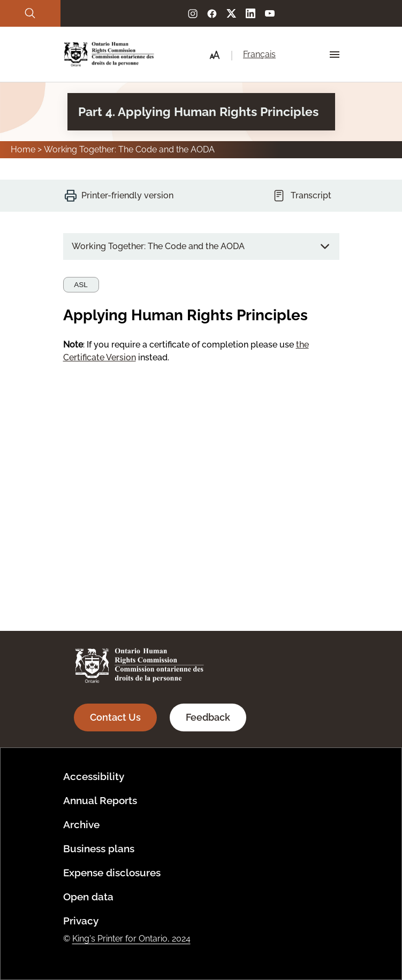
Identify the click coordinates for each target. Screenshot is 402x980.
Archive (81, 824)
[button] (215, 55)
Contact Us (115, 717)
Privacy (81, 921)
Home (23, 149)
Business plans (99, 848)
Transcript (311, 195)
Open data (88, 897)
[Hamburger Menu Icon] (335, 55)
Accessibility (94, 776)
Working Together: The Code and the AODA (129, 149)
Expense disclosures (112, 873)
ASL (81, 285)
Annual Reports (100, 800)
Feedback (208, 717)
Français (259, 54)
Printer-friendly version (127, 195)
